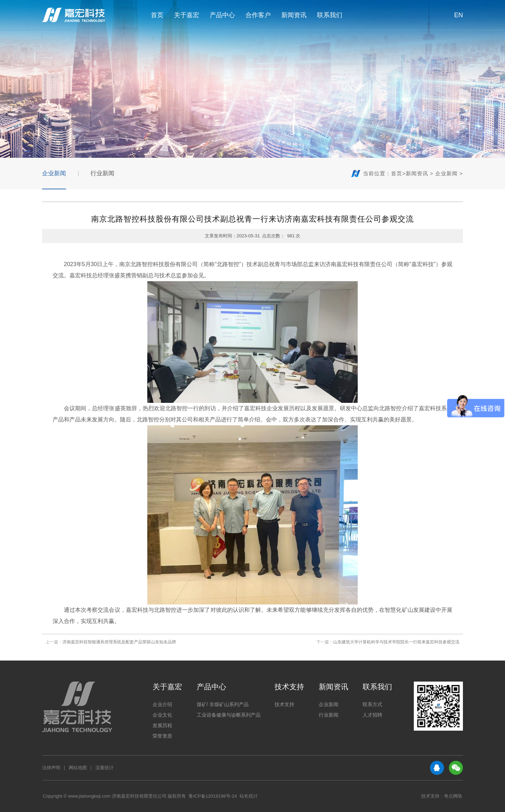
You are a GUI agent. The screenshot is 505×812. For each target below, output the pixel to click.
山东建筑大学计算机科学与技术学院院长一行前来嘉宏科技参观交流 (396, 642)
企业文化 (162, 715)
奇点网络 (453, 796)
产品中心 (222, 15)
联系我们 (330, 15)
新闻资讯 (294, 15)
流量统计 (105, 768)
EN (455, 15)
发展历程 (162, 725)
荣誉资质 (162, 736)
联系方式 (372, 704)
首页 (157, 15)
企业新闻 (54, 173)
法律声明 (51, 768)
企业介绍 (162, 704)
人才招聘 (372, 715)
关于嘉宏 (187, 15)
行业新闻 (102, 173)
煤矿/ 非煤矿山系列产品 (223, 704)
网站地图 (78, 768)
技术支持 (289, 687)
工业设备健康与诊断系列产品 (229, 715)
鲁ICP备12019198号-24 (213, 796)
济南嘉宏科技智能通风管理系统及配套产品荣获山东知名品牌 (119, 642)
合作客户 (258, 15)
